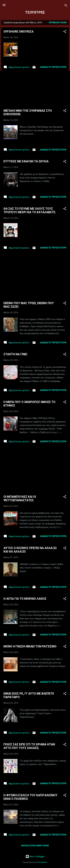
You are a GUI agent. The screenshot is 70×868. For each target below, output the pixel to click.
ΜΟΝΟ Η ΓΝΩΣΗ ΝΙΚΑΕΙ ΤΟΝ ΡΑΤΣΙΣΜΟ (30, 646)
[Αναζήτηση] (66, 6)
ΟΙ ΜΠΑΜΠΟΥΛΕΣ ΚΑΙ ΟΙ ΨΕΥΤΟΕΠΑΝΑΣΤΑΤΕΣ (20, 498)
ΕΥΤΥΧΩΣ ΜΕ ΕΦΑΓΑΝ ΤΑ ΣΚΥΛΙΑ (26, 161)
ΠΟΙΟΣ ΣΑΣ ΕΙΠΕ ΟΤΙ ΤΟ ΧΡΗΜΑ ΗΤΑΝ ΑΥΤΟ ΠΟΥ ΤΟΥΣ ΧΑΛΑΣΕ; (29, 746)
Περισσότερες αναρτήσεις (35, 846)
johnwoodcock (42, 862)
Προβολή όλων (58, 23)
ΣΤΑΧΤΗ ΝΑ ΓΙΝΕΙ (15, 354)
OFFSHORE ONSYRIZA (18, 32)
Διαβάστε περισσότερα (53, 67)
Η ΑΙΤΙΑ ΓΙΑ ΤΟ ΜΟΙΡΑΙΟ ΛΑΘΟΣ (25, 599)
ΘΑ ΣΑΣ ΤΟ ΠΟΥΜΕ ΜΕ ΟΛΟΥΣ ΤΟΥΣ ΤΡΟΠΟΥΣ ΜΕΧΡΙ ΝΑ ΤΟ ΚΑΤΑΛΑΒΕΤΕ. (30, 210)
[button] (65, 32)
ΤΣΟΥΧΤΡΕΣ (35, 12)
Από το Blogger (35, 857)
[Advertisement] (35, 89)
